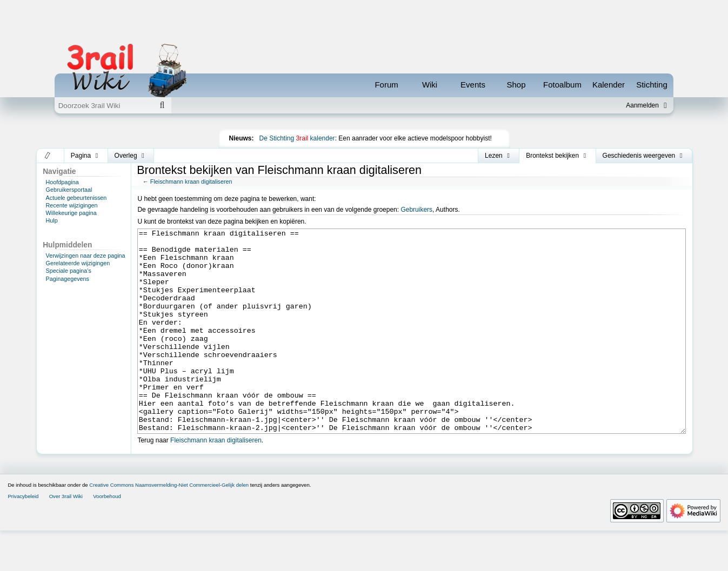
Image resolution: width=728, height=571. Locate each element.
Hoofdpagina (62, 182)
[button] (48, 156)
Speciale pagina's (69, 271)
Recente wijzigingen (72, 205)
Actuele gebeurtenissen (76, 198)
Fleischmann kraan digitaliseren (191, 182)
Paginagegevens (68, 279)
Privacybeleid (23, 537)
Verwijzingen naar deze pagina (86, 256)
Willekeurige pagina (71, 213)
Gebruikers (416, 210)
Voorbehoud (107, 537)
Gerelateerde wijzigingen (78, 263)
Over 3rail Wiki (66, 537)
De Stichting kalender (297, 138)
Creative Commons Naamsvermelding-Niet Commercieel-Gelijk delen (169, 525)
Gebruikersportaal (69, 190)
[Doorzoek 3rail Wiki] (104, 105)
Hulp (52, 220)
